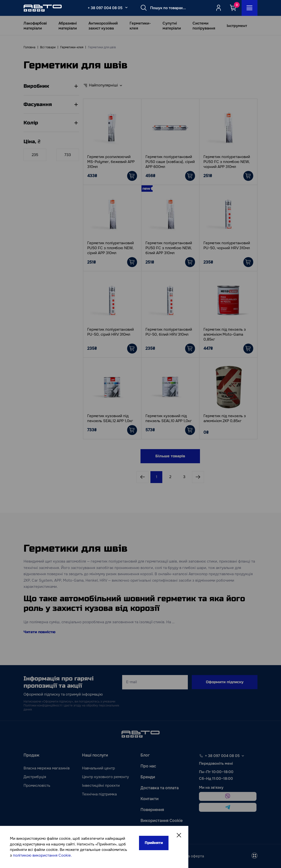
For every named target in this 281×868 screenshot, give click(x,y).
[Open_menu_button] (250, 8)
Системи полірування (204, 26)
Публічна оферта (189, 856)
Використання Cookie (162, 821)
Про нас (148, 766)
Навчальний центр (98, 768)
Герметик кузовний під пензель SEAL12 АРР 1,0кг (110, 418)
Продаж (31, 755)
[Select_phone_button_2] (126, 7)
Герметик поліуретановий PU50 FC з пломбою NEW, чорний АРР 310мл (227, 162)
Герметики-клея (140, 26)
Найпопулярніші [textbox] (103, 85)
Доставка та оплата (160, 788)
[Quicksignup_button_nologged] (219, 8)
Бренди (148, 777)
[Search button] (144, 8)
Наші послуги (95, 755)
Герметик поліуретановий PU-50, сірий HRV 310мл (111, 332)
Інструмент (237, 26)
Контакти (150, 799)
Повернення (152, 810)
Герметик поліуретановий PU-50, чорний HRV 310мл (227, 245)
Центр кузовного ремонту (105, 777)
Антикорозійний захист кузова (103, 26)
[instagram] (122, 856)
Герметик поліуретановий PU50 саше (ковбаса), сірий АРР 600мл (170, 162)
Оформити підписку (225, 682)
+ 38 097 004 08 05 (105, 8)
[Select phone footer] (243, 756)
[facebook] (110, 856)
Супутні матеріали (172, 26)
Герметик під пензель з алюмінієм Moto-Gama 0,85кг (225, 334)
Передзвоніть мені (216, 763)
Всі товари (48, 47)
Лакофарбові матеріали (35, 26)
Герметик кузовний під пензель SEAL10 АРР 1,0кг (169, 418)
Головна (29, 47)
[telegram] (228, 807)
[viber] (228, 796)
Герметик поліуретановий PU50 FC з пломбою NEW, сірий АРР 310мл (111, 248)
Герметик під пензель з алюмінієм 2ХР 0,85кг (225, 418)
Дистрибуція (35, 777)
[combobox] (106, 85)
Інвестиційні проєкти (101, 786)
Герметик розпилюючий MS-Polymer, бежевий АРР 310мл (111, 162)
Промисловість (37, 786)
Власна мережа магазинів (47, 768)
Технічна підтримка (99, 794)
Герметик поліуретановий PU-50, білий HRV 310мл (169, 332)
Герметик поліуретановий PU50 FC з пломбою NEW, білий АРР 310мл (169, 248)
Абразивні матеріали (68, 26)
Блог (145, 755)
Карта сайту (152, 831)
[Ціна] (35, 155)
